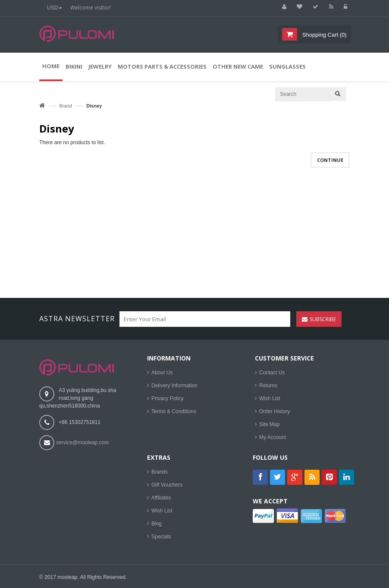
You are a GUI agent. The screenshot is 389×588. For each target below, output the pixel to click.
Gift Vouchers (167, 485)
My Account (273, 437)
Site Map (269, 424)
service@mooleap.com (82, 443)
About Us (162, 373)
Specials (161, 537)
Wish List (270, 398)
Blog (157, 524)
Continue (330, 160)
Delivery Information (174, 386)
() (323, 35)
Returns (268, 386)
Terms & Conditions (174, 411)
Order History (274, 411)
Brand (65, 106)
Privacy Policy (168, 398)
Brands (160, 472)
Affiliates (161, 498)
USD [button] (55, 8)
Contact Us (272, 373)
